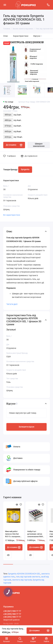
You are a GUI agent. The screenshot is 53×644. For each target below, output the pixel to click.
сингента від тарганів (22, 580)
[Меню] (5, 5)
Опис (6, 36)
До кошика (14, 547)
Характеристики (21, 36)
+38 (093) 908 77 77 (12, 617)
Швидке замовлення (39, 145)
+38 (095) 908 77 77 (12, 614)
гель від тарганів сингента (28, 577)
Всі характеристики (12, 215)
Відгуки (38, 36)
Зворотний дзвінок (11, 620)
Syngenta (25, 169)
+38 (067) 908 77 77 (12, 611)
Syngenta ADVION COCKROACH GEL (24, 574)
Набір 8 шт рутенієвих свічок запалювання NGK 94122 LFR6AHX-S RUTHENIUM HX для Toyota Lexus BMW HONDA (36, 534)
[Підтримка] (48, 5)
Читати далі (12, 304)
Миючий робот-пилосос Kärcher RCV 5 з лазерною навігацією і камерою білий (13, 534)
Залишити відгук (26, 427)
